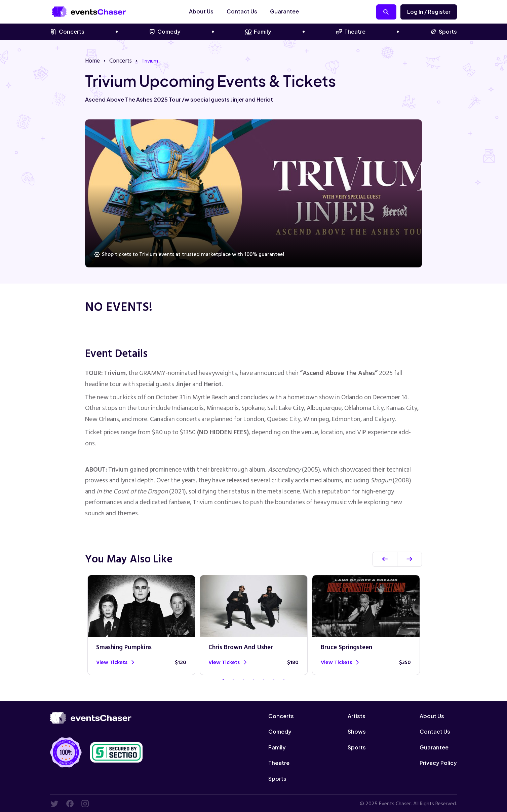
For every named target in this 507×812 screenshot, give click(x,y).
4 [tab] (253, 679)
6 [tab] (274, 679)
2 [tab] (233, 679)
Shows (357, 731)
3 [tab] (243, 679)
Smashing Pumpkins (125, 648)
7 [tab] (284, 679)
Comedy (165, 31)
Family (258, 31)
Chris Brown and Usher (242, 648)
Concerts (67, 31)
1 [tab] (223, 679)
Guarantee (294, 11)
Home (92, 60)
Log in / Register (429, 12)
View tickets (115, 662)
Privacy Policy (438, 762)
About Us (211, 11)
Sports (443, 31)
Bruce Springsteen (347, 648)
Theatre (351, 31)
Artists (357, 716)
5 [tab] (264, 679)
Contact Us (251, 11)
